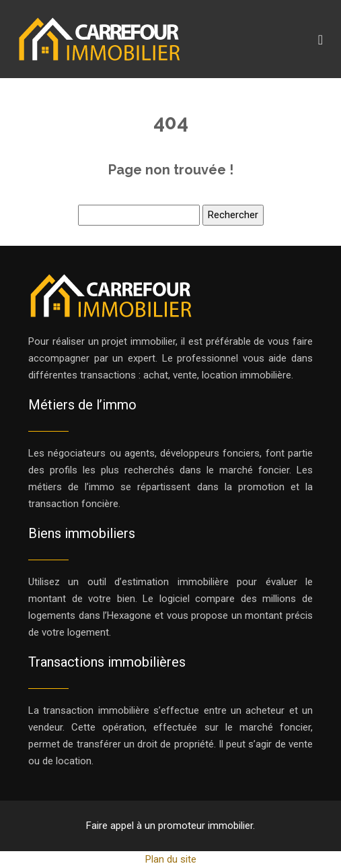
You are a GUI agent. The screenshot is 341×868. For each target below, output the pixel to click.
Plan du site (171, 859)
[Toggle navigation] (320, 39)
